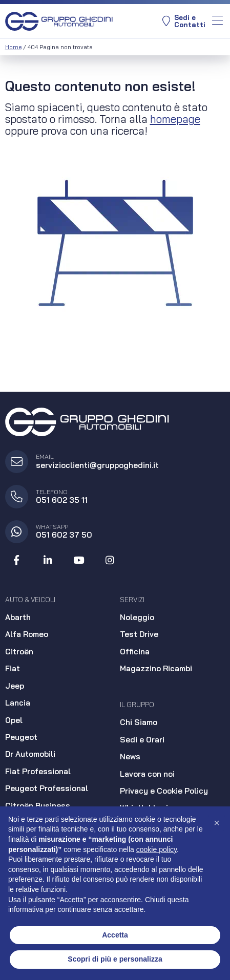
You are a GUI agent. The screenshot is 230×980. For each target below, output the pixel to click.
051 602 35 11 (62, 500)
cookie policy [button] (156, 849)
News (130, 757)
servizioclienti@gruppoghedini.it (97, 465)
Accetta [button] (115, 935)
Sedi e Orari (142, 740)
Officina (135, 652)
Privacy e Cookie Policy (164, 791)
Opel (14, 720)
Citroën (19, 652)
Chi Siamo (139, 722)
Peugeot (21, 737)
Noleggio (137, 617)
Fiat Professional (38, 771)
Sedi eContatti (184, 21)
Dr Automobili (30, 754)
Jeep (15, 686)
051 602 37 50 (64, 535)
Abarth (18, 617)
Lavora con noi (147, 774)
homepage (175, 119)
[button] (217, 823)
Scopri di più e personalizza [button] (115, 959)
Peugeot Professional (47, 788)
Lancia (18, 703)
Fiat (13, 668)
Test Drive (139, 634)
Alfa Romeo (27, 634)
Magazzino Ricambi (156, 668)
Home (13, 47)
